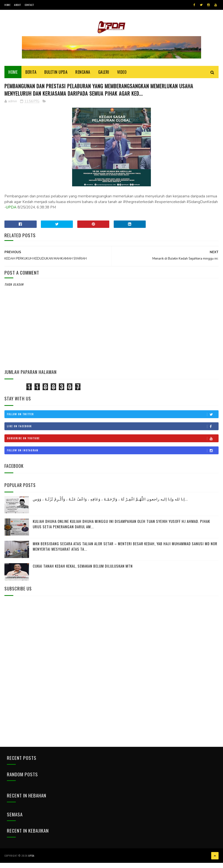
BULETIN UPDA (56, 77)
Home (7, 5)
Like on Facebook (113, 434)
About (17, 5)
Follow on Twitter (113, 422)
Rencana (83, 77)
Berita (31, 77)
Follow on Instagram (113, 458)
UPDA (11, 215)
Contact (29, 5)
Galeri (104, 77)
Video (122, 77)
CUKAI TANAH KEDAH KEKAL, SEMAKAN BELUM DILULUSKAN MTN (83, 573)
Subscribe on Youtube (113, 446)
